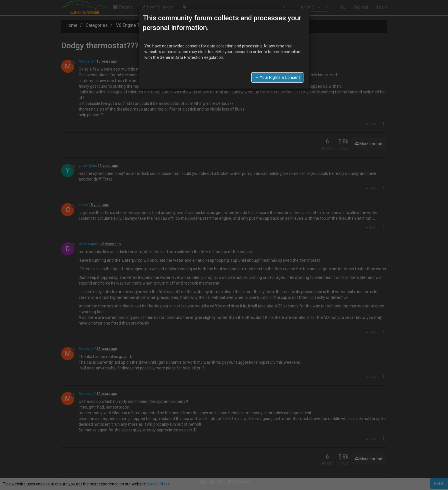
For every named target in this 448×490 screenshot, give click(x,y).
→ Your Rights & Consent (277, 77)
